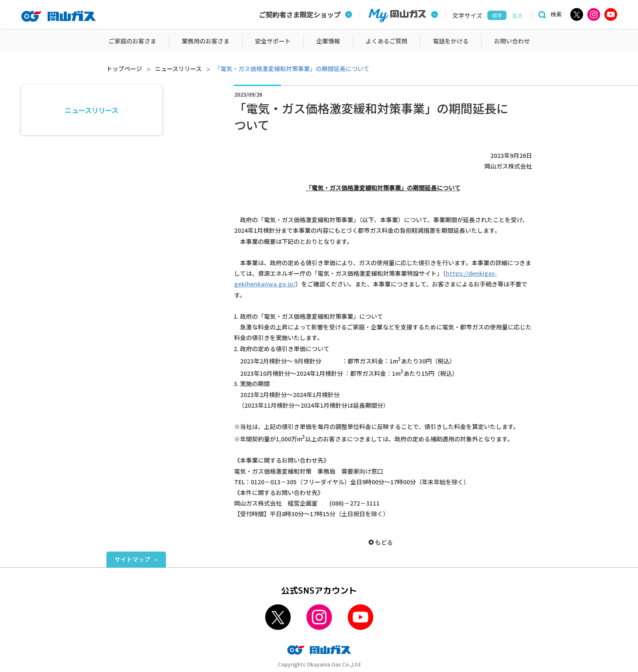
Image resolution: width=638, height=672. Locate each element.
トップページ (124, 69)
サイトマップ (132, 559)
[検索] (549, 15)
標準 (497, 16)
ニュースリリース (178, 69)
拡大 (518, 16)
